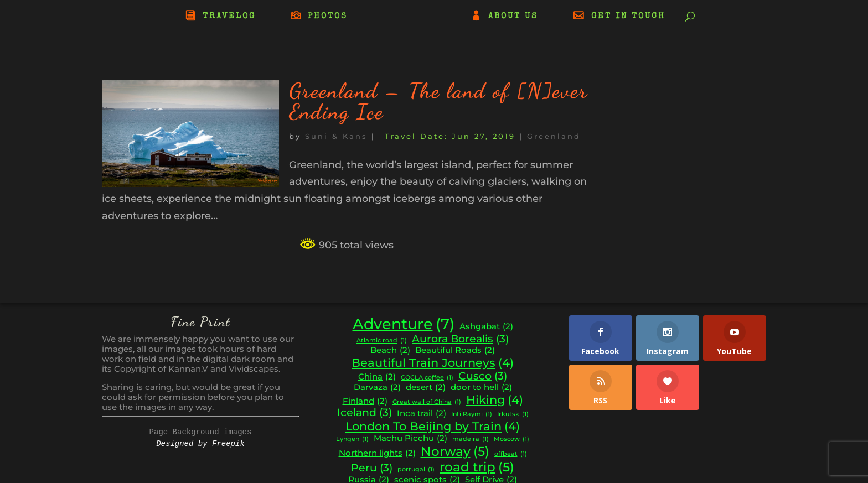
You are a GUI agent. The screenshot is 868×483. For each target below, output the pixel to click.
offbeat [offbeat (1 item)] (511, 455)
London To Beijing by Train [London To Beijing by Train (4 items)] (433, 427)
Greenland (554, 136)
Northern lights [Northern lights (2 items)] (377, 453)
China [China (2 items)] (377, 377)
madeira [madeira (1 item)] (471, 440)
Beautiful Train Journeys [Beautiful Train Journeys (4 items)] (433, 363)
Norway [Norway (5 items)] (455, 451)
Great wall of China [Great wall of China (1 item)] (427, 402)
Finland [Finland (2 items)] (365, 401)
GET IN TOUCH (628, 17)
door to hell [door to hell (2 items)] (481, 388)
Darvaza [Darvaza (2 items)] (377, 388)
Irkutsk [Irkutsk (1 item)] (513, 415)
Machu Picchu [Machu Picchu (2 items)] (410, 438)
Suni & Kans (336, 136)
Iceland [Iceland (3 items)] (365, 413)
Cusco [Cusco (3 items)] (483, 376)
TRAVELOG (229, 17)
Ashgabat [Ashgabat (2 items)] (486, 327)
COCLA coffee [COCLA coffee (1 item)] (427, 378)
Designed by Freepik (200, 444)
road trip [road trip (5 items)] (477, 467)
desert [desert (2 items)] (426, 388)
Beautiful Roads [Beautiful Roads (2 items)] (455, 350)
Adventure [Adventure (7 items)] (404, 324)
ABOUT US (513, 17)
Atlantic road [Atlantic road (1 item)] (382, 341)
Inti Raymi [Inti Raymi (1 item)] (472, 415)
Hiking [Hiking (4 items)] (495, 400)
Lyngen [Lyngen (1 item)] (352, 440)
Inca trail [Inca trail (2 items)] (422, 414)
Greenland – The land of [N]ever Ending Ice (438, 101)
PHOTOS (328, 17)
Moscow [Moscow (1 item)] (512, 440)
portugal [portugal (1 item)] (416, 470)
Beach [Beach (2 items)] (390, 350)
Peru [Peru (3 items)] (372, 468)
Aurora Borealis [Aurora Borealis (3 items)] (460, 339)
